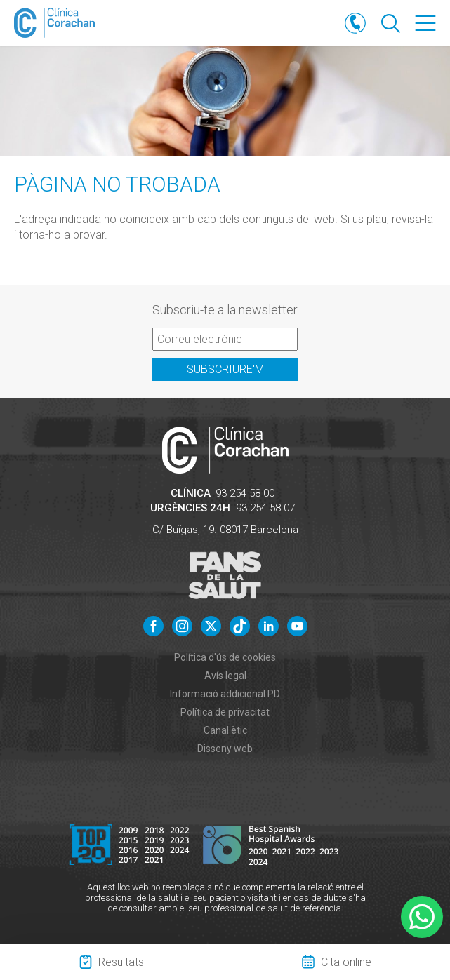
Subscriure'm (225, 369)
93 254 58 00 (245, 493)
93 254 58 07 (265, 508)
